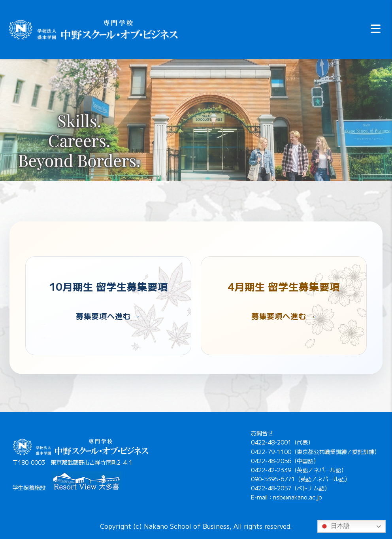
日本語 (335, 526)
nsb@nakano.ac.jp (298, 497)
